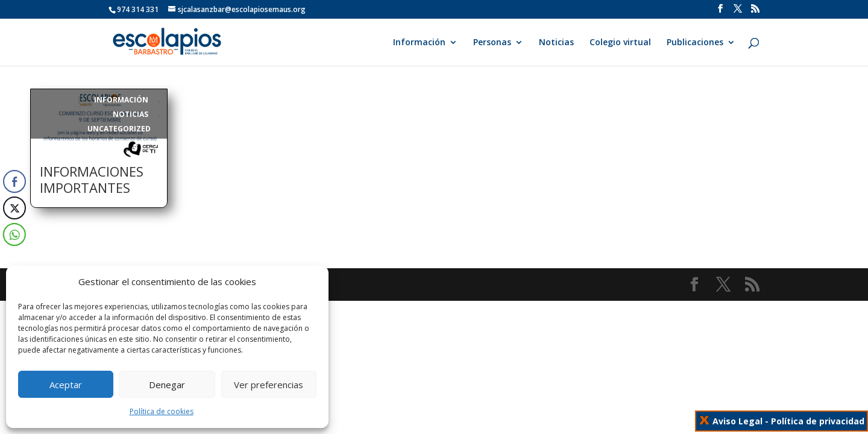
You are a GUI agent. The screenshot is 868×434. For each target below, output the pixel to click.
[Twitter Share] (13, 208)
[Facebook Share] (14, 181)
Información (419, 43)
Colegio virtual (620, 43)
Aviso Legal (737, 421)
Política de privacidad (818, 421)
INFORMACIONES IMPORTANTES (92, 179)
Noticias (556, 43)
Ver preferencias (269, 385)
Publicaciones (695, 43)
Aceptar (66, 385)
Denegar (167, 385)
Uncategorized (119, 129)
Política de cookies (162, 411)
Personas (492, 43)
